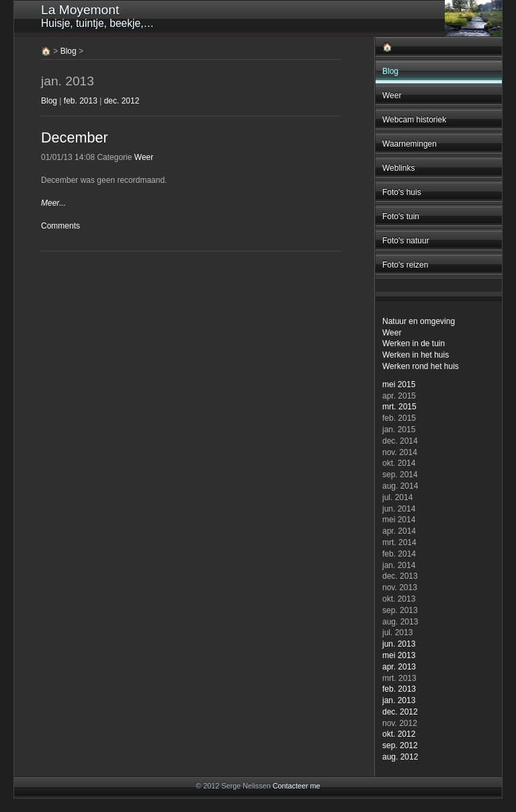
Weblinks (398, 168)
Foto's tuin (401, 216)
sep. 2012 (400, 745)
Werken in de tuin (414, 343)
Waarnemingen (410, 144)
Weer (392, 95)
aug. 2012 (400, 757)
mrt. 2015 (399, 407)
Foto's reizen (405, 265)
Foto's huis (402, 192)
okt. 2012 (399, 734)
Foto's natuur (406, 241)
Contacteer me (297, 786)
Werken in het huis (416, 355)
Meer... (53, 203)
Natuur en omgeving (419, 321)
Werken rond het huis (421, 366)
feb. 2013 (399, 689)
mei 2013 (399, 655)
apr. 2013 (399, 667)
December (75, 137)
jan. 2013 (399, 700)
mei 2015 (399, 384)
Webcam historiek (414, 120)
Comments (60, 226)
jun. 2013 (399, 644)
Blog (390, 71)
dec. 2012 (400, 712)
